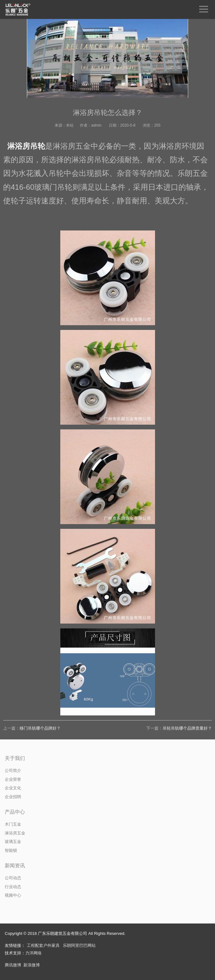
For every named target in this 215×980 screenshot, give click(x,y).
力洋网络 (33, 953)
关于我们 (15, 758)
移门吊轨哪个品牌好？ (40, 728)
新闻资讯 (15, 866)
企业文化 (13, 788)
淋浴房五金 (15, 833)
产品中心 (15, 812)
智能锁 (11, 850)
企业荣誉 (13, 779)
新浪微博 (32, 965)
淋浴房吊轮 (26, 146)
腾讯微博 (13, 965)
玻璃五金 (13, 842)
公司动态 (13, 878)
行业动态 (13, 887)
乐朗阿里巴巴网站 (79, 945)
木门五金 (13, 824)
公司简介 (13, 771)
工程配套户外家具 (43, 945)
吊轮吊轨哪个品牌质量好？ (187, 728)
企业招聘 (13, 797)
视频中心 (13, 895)
